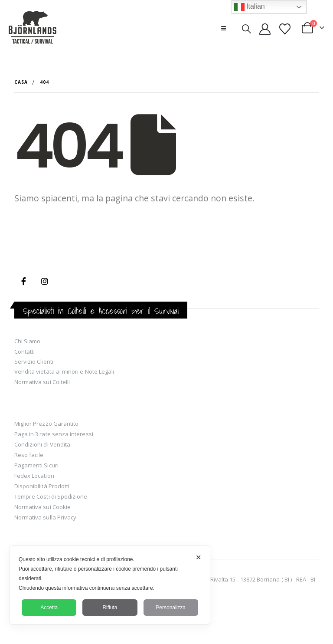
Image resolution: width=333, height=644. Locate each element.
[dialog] (110, 585)
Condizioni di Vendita (42, 444)
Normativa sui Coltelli (42, 382)
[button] (224, 28)
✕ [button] (198, 557)
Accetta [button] (49, 608)
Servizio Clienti (34, 361)
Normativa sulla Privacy (46, 517)
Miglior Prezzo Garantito (47, 424)
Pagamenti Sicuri (36, 465)
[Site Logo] (33, 28)
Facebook (24, 281)
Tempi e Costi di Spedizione (51, 496)
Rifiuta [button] (110, 608)
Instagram (45, 281)
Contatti (25, 352)
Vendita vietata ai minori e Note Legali (64, 371)
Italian (250, 7)
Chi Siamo (28, 341)
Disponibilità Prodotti (42, 486)
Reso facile (29, 455)
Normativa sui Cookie (42, 507)
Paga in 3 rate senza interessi (54, 434)
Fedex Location (34, 476)
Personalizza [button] (171, 608)
